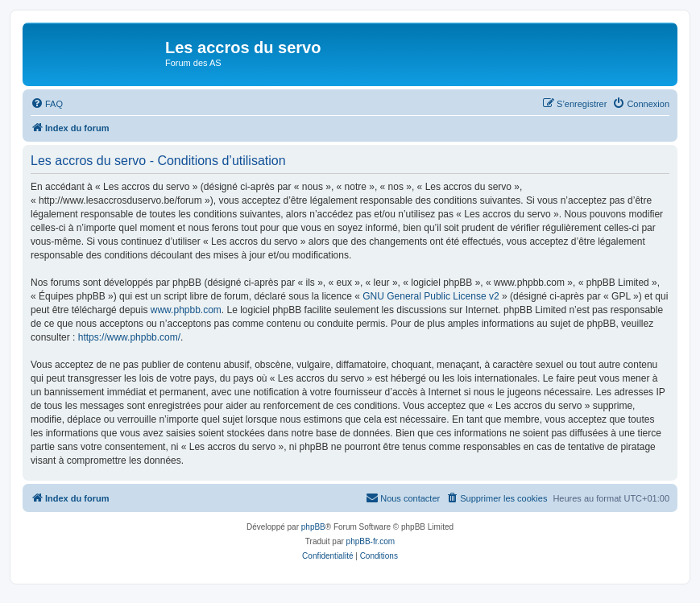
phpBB (313, 527)
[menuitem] (47, 104)
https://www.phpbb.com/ (129, 337)
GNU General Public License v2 (431, 296)
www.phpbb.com (186, 310)
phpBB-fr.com (371, 541)
